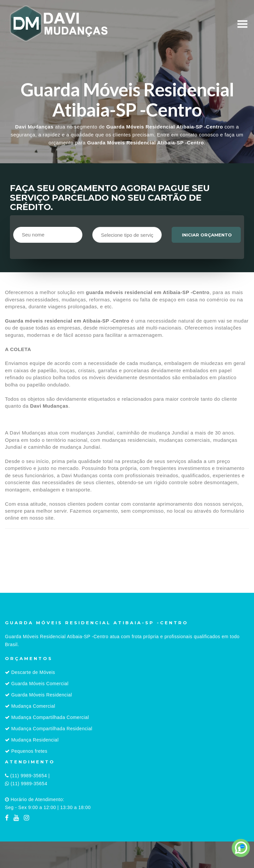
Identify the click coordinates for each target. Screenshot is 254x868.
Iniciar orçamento (207, 235)
